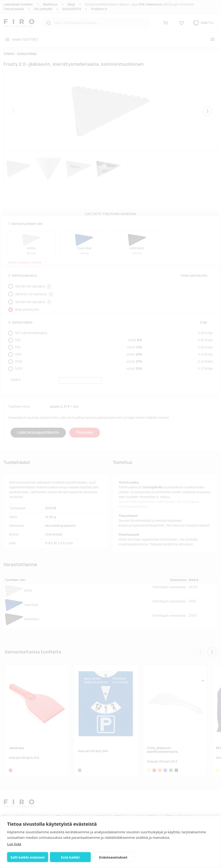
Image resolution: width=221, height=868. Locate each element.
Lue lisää (14, 844)
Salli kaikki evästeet (28, 857)
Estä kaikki (70, 857)
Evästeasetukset (113, 857)
